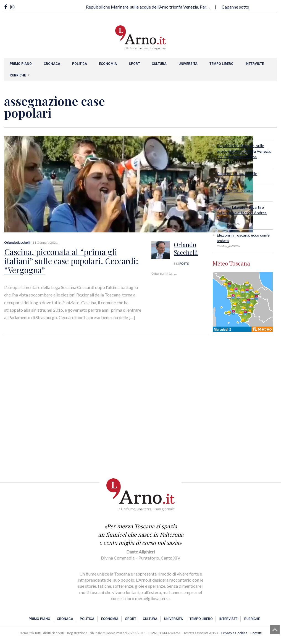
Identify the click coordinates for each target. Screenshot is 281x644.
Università (188, 64)
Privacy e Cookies (234, 633)
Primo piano (21, 64)
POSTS (184, 263)
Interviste (255, 64)
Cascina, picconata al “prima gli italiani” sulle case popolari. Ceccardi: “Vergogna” (73, 260)
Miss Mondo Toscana (235, 190)
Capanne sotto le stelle (243, 7)
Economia (108, 64)
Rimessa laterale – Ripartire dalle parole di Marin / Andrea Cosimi (242, 213)
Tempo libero (221, 64)
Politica (80, 64)
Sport (134, 64)
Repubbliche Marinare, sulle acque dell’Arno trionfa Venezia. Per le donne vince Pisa (244, 151)
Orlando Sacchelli (17, 243)
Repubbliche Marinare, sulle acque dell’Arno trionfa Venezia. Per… (148, 7)
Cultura (159, 64)
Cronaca (52, 64)
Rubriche (18, 75)
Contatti (256, 633)
